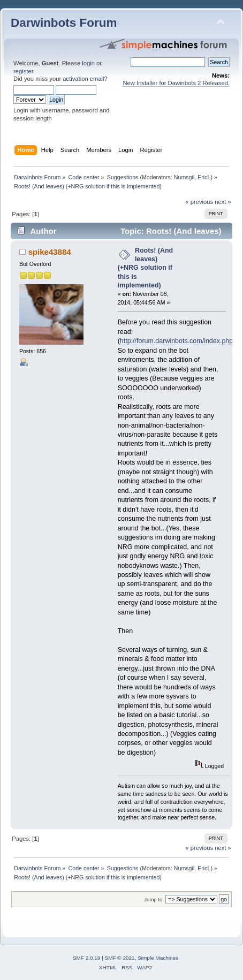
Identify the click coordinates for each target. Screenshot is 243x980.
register (23, 71)
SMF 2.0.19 (87, 958)
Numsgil (184, 177)
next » (223, 202)
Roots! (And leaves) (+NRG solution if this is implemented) (146, 268)
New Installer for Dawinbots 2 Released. (176, 83)
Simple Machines (158, 958)
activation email (83, 79)
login (88, 63)
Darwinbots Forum (64, 23)
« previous (199, 202)
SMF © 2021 (120, 958)
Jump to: (154, 899)
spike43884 (50, 252)
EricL (204, 177)
